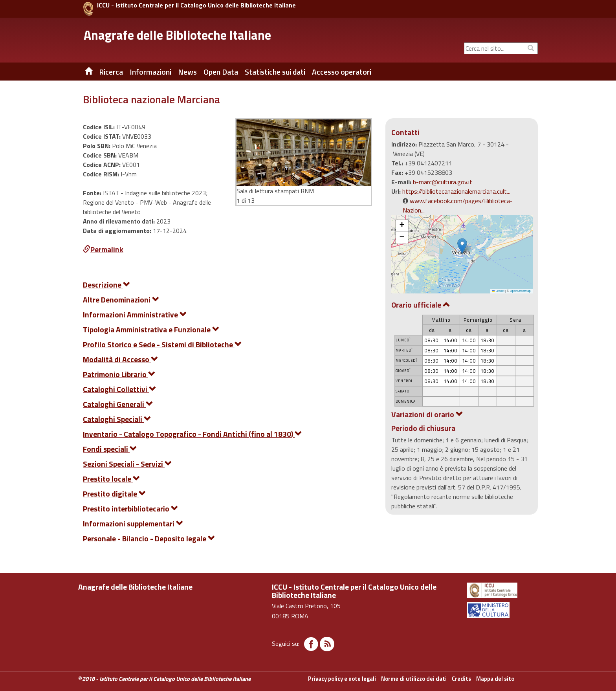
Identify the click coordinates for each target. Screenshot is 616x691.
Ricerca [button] (111, 72)
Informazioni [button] (150, 72)
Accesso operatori (342, 72)
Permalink (103, 249)
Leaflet (498, 291)
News (187, 72)
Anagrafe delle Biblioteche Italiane (177, 35)
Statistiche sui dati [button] (275, 72)
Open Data (221, 72)
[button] (462, 246)
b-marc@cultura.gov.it (443, 182)
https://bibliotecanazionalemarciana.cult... (456, 191)
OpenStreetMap (520, 291)
